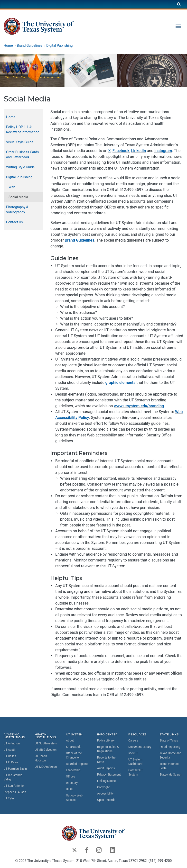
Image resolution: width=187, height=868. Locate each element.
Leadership (73, 770)
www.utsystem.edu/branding (139, 406)
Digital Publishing (59, 45)
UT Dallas (10, 756)
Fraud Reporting (170, 747)
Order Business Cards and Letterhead (22, 155)
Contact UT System (136, 772)
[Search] (179, 4)
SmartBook (73, 747)
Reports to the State (106, 760)
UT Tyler (9, 798)
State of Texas (169, 741)
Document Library (140, 747)
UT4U (70, 789)
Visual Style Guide (20, 142)
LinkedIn (139, 151)
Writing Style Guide (20, 167)
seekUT (133, 753)
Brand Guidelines (30, 45)
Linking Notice (106, 781)
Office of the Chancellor (74, 755)
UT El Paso (11, 762)
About (70, 741)
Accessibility (105, 794)
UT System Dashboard (135, 762)
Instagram (163, 151)
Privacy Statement (109, 775)
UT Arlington (12, 743)
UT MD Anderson (46, 767)
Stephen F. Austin (15, 792)
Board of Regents (77, 764)
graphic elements (121, 383)
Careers (133, 741)
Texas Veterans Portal (169, 766)
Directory (72, 783)
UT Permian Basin (15, 769)
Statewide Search (171, 775)
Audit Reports (106, 768)
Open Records (106, 800)
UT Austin (10, 750)
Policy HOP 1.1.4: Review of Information (23, 130)
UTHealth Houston (41, 758)
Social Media (18, 197)
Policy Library (106, 741)
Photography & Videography (17, 210)
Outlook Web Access (74, 798)
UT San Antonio (14, 786)
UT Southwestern (46, 743)
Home (8, 45)
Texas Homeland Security (170, 755)
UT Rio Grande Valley (13, 777)
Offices (70, 777)
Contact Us (14, 222)
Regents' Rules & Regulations (108, 749)
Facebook (121, 151)
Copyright (103, 787)
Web (12, 187)
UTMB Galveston (46, 750)
